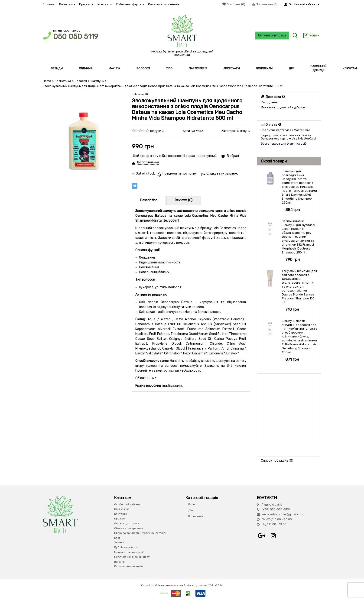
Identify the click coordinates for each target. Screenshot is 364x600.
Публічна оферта (130, 4)
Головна (49, 4)
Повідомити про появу (180, 174)
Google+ (262, 535)
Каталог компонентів (164, 4)
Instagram (273, 535)
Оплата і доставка (127, 523)
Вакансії (120, 562)
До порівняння (148, 162)
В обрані (233, 156)
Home (47, 81)
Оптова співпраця (272, 35)
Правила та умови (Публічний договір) (140, 533)
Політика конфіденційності (132, 557)
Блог (117, 538)
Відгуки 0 (157, 131)
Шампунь (97, 81)
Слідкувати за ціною (222, 174)
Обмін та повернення (129, 528)
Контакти (105, 4)
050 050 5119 (76, 37)
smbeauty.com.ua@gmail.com (282, 514)
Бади (192, 504)
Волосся (81, 81)
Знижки (119, 542)
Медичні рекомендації (129, 552)
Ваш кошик (121, 509)
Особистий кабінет (127, 504)
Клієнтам (67, 4)
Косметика (63, 81)
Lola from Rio (141, 94)
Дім (191, 510)
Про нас (86, 4)
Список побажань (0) (277, 460)
